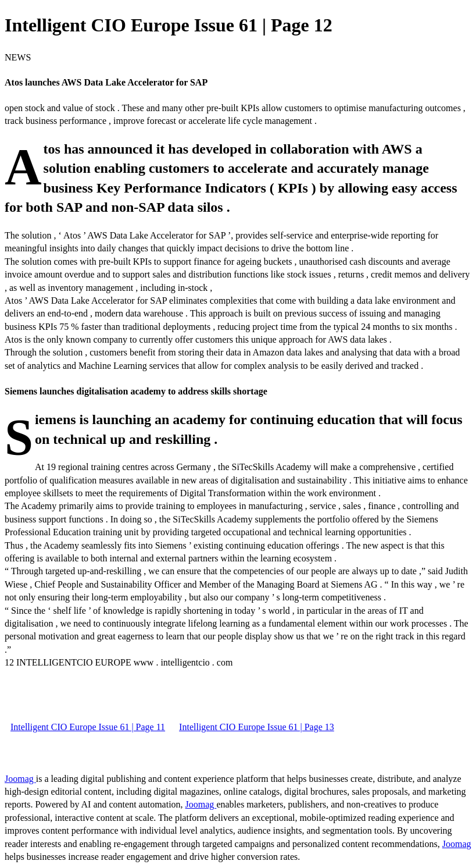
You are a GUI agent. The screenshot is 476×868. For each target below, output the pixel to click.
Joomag (20, 779)
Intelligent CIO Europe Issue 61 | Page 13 (257, 727)
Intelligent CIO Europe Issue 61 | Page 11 (88, 727)
